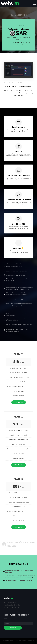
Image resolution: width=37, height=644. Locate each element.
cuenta (7, 577)
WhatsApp (30, 577)
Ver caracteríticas (19, 15)
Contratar (19, 402)
